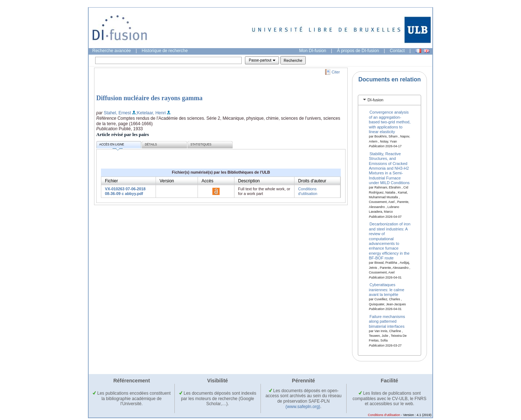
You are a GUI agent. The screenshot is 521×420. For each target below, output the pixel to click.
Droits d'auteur (312, 181)
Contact (397, 51)
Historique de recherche (165, 51)
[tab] (389, 100)
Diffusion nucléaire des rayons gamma (149, 98)
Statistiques (201, 145)
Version (167, 181)
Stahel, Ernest (117, 113)
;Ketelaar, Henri (151, 113)
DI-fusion (376, 100)
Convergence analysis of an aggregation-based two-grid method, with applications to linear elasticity (390, 122)
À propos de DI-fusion (358, 51)
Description (249, 181)
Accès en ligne (112, 146)
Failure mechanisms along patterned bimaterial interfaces (387, 321)
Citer (336, 72)
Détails (151, 145)
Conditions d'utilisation (308, 191)
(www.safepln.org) (303, 407)
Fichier (111, 181)
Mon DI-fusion (313, 51)
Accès (207, 181)
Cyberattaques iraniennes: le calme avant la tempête (387, 290)
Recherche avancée (112, 51)
